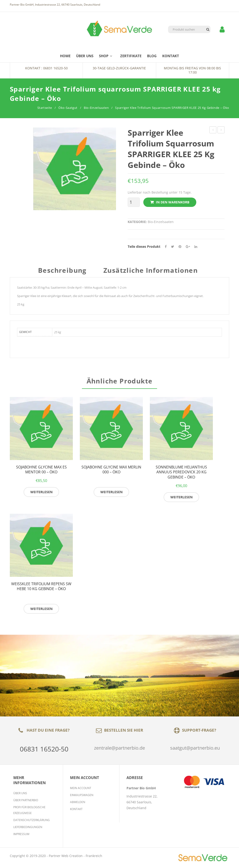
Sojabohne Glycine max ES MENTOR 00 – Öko (41, 471)
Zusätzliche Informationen (151, 271)
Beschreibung (62, 271)
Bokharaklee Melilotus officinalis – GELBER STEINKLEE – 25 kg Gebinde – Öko (221, 130)
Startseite (45, 108)
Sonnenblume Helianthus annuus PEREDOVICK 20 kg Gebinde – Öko (181, 473)
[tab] (64, 273)
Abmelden (78, 803)
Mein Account (81, 789)
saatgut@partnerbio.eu (195, 749)
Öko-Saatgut (68, 108)
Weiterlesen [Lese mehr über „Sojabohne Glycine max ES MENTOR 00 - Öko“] (41, 493)
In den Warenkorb (173, 202)
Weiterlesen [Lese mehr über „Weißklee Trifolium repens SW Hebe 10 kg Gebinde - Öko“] (41, 610)
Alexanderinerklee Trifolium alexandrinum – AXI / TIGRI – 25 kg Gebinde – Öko (213, 130)
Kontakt (76, 810)
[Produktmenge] (133, 202)
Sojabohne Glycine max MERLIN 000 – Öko (111, 471)
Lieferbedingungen (28, 828)
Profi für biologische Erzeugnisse (29, 811)
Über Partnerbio (26, 801)
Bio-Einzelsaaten (96, 108)
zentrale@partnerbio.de (119, 749)
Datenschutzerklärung (32, 821)
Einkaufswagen (82, 796)
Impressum (21, 835)
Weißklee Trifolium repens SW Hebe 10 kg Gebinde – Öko (41, 587)
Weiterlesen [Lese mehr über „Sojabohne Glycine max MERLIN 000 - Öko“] (111, 493)
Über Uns (20, 794)
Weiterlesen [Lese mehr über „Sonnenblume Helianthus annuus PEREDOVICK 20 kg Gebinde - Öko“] (181, 498)
